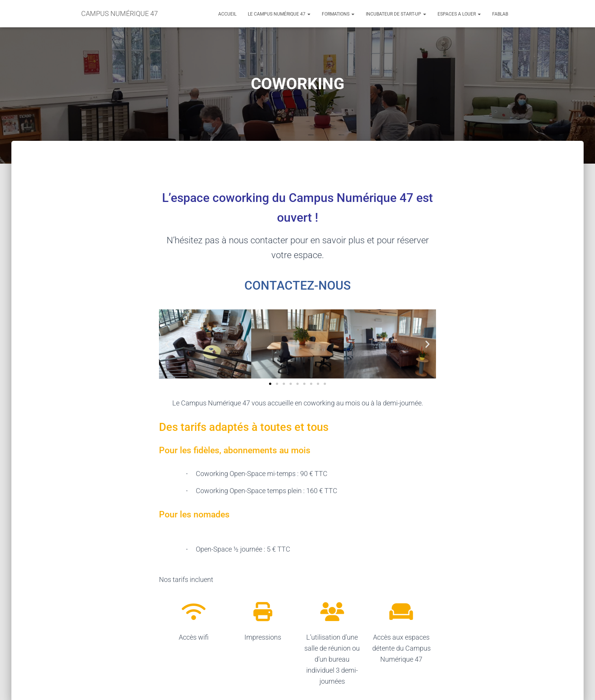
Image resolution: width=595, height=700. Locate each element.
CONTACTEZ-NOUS (297, 285)
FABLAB (500, 14)
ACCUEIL (227, 14)
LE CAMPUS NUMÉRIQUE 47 (279, 14)
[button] (168, 344)
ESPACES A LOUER (459, 14)
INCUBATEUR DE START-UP (396, 14)
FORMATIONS (338, 14)
